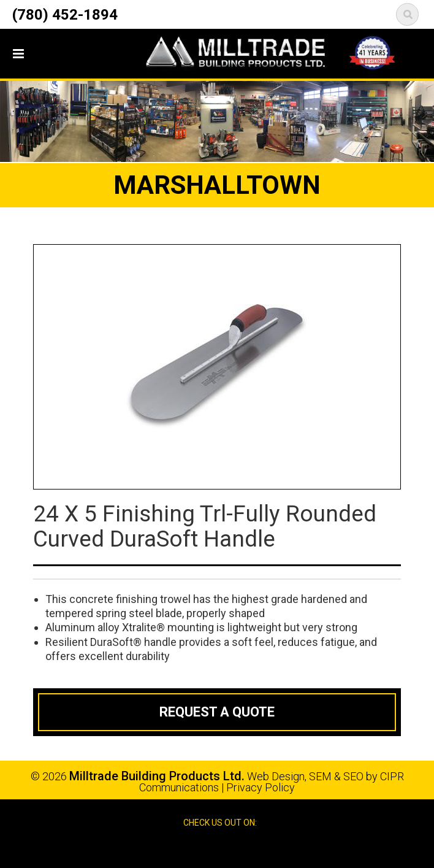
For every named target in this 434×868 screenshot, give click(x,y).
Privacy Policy (261, 787)
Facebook (205, 848)
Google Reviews (230, 848)
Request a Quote (217, 712)
